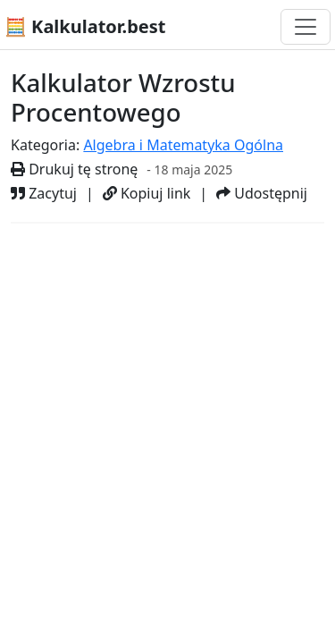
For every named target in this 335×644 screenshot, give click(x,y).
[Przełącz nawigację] (306, 27)
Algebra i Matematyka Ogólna (183, 145)
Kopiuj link (147, 193)
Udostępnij (262, 193)
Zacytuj (44, 193)
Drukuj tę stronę (74, 169)
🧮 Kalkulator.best (85, 26)
